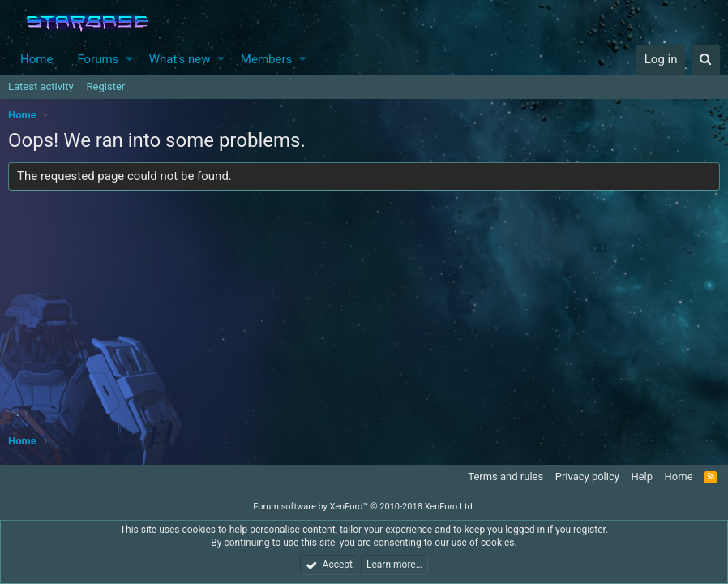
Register (106, 86)
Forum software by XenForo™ (364, 507)
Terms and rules (505, 477)
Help (642, 477)
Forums (98, 59)
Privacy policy (587, 477)
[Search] (706, 60)
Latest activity (41, 86)
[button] (129, 60)
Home (36, 59)
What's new (180, 59)
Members (266, 59)
